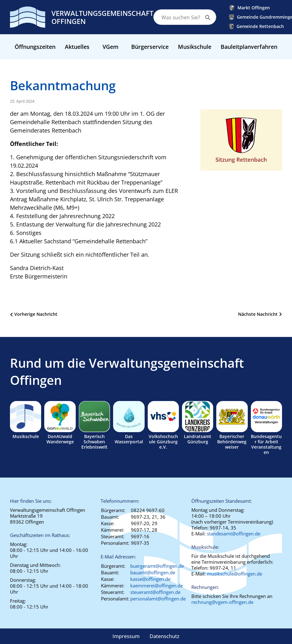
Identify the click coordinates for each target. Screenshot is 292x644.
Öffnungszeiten (35, 47)
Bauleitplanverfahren (249, 47)
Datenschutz (165, 636)
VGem (110, 47)
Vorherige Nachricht (36, 314)
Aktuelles (77, 47)
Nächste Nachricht (258, 314)
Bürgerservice (150, 47)
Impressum (126, 636)
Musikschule (195, 47)
